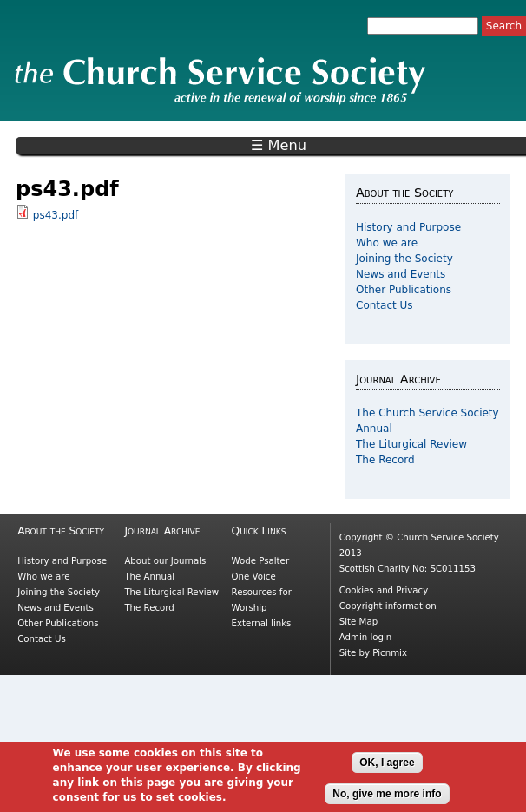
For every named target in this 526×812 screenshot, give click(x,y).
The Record (385, 460)
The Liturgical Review (411, 444)
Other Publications (404, 290)
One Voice (254, 576)
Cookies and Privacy (384, 590)
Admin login (366, 637)
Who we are (387, 243)
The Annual (149, 576)
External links (262, 623)
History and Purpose (408, 227)
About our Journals (165, 561)
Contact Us (385, 305)
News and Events (401, 274)
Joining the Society (404, 259)
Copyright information (388, 606)
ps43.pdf (56, 215)
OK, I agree (387, 771)
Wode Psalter (260, 561)
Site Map (358, 622)
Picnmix (390, 653)
